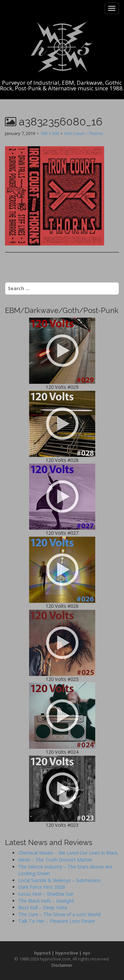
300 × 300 (50, 133)
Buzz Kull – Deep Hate (43, 907)
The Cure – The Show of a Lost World (59, 914)
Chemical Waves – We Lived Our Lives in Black (68, 853)
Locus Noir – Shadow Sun (46, 894)
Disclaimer (62, 965)
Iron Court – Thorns (84, 133)
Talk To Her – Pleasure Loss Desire (57, 921)
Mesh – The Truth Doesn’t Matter (55, 860)
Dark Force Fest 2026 (41, 887)
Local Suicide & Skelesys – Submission (60, 880)
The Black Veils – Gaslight (46, 901)
